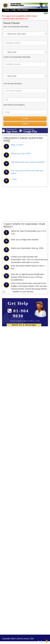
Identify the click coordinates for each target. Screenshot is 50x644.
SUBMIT (25, 124)
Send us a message (24, 325)
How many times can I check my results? (28, 162)
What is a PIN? (17, 145)
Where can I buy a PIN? (21, 153)
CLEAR (25, 119)
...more (14, 179)
